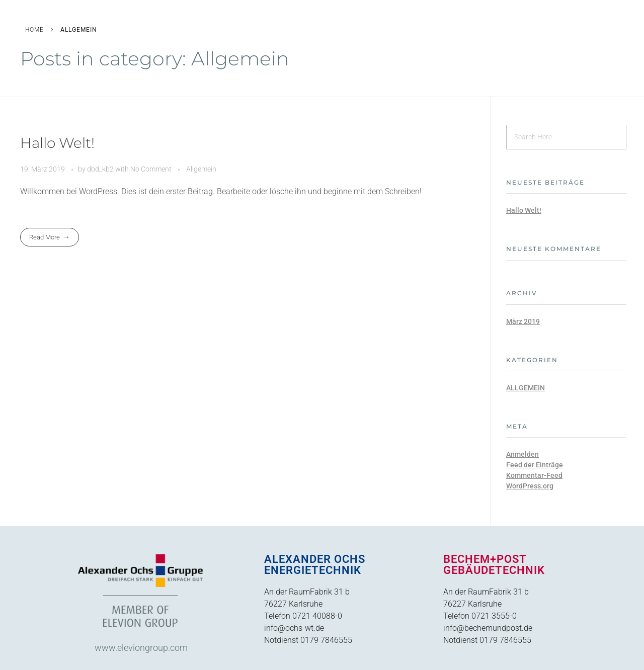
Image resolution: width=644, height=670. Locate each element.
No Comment (151, 169)
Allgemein (201, 169)
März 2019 (523, 321)
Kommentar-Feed (534, 475)
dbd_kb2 (101, 169)
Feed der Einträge (535, 465)
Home (34, 30)
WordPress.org (530, 486)
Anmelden (522, 454)
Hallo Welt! (57, 143)
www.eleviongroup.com (141, 648)
